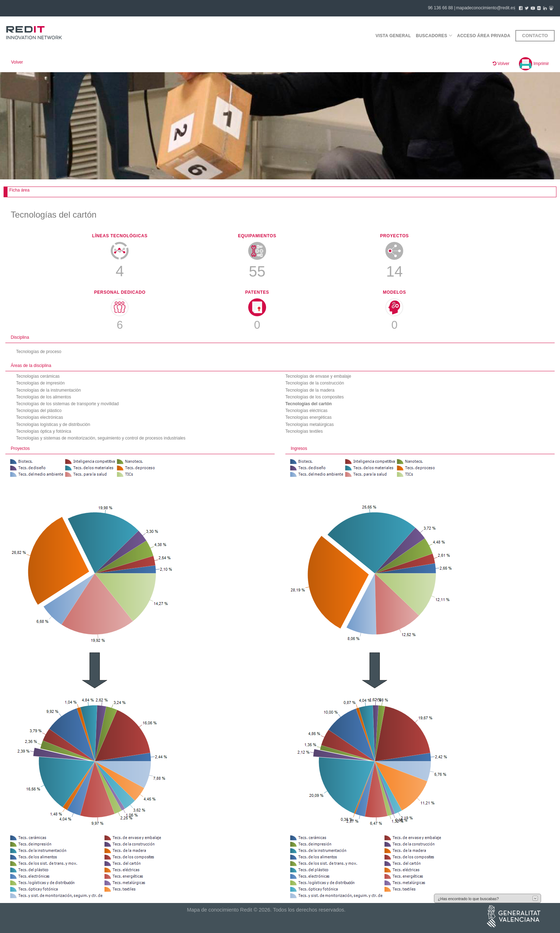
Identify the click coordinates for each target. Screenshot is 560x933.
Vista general (393, 36)
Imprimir (534, 64)
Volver (17, 62)
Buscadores (434, 36)
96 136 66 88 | (442, 8)
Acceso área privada (484, 36)
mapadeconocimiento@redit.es (486, 8)
